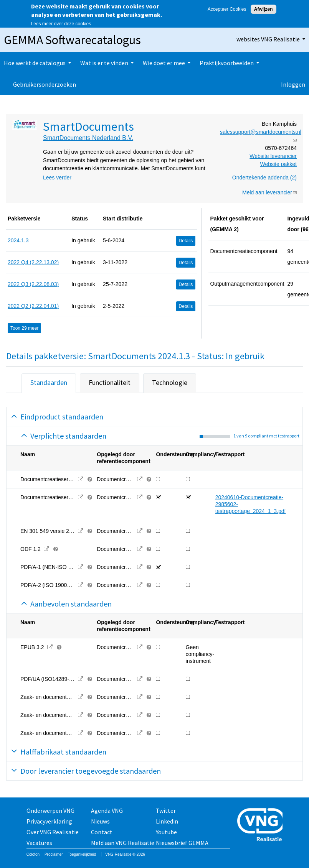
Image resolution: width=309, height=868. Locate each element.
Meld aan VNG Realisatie (123, 843)
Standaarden (49, 382)
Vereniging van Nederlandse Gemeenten (260, 826)
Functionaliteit (110, 382)
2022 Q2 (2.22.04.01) (33, 306)
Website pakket (278, 164)
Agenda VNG (107, 810)
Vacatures (39, 843)
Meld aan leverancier (269, 192)
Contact (102, 832)
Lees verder (57, 178)
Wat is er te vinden (104, 63)
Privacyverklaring (49, 821)
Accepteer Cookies (227, 9)
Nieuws (100, 821)
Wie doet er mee (164, 63)
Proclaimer (54, 854)
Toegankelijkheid (82, 854)
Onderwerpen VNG (50, 810)
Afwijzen (264, 9)
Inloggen (293, 84)
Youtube (166, 832)
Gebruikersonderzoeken (45, 84)
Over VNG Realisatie (53, 832)
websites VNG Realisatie (268, 39)
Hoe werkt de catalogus (35, 63)
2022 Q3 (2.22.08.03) (33, 284)
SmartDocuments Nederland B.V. (88, 138)
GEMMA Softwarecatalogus (72, 40)
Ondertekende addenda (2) (264, 178)
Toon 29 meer (24, 328)
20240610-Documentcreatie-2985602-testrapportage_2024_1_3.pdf (251, 504)
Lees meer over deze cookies (61, 24)
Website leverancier (273, 156)
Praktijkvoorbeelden (227, 63)
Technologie (170, 382)
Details (186, 241)
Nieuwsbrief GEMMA (182, 843)
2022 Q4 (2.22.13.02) (33, 262)
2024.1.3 (18, 240)
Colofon (33, 854)
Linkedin (167, 821)
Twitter (166, 810)
